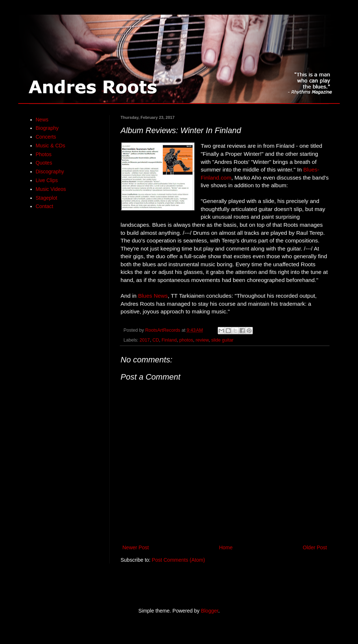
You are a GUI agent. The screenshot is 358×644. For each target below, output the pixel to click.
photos (186, 340)
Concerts (46, 137)
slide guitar (222, 340)
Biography (47, 128)
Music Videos (51, 189)
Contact (45, 206)
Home (226, 547)
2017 (145, 340)
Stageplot (47, 198)
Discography (50, 172)
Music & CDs (51, 146)
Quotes (44, 163)
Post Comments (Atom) (178, 560)
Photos (44, 154)
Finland (169, 340)
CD (156, 340)
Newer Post (136, 547)
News (42, 120)
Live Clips (47, 180)
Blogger (210, 611)
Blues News (153, 296)
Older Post (315, 547)
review (202, 340)
